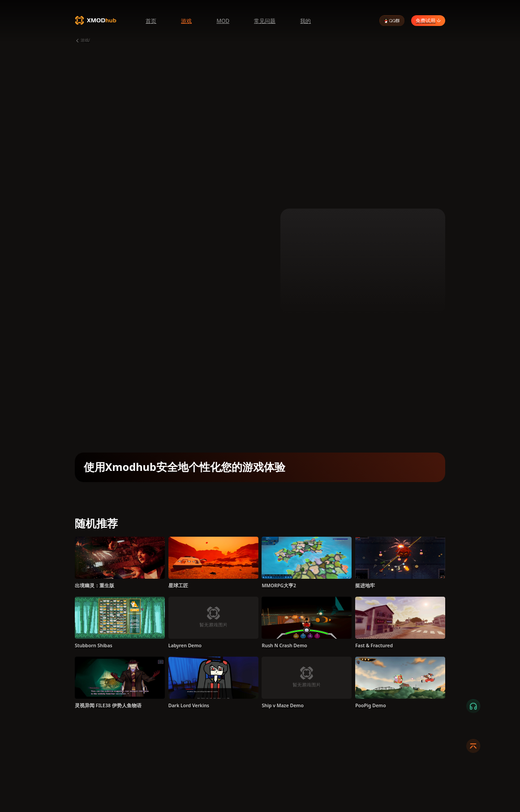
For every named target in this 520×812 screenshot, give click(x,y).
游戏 (186, 21)
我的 (305, 21)
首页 (151, 21)
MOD (223, 21)
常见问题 (265, 21)
